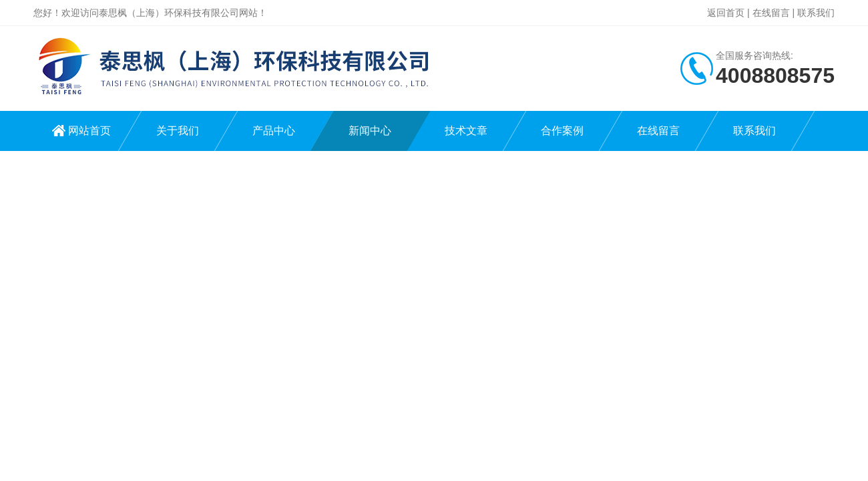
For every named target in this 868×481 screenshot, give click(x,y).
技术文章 (466, 131)
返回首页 (726, 13)
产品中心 (274, 131)
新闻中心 (370, 131)
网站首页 (89, 131)
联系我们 (816, 13)
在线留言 (771, 13)
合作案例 (562, 131)
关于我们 (178, 131)
